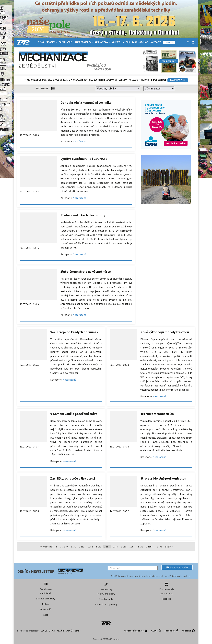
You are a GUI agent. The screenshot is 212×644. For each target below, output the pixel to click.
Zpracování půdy (78, 80)
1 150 (73, 547)
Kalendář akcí (178, 80)
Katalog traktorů (139, 80)
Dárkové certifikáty (46, 599)
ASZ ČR (60, 631)
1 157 (132, 547)
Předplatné (66, 42)
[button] (177, 567)
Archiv (127, 42)
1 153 (99, 547)
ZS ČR (52, 631)
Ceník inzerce (166, 594)
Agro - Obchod (140, 42)
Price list (166, 599)
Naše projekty (84, 42)
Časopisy (51, 42)
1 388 (159, 547)
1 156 (124, 547)
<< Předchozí (46, 547)
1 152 (90, 547)
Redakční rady (106, 599)
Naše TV (117, 42)
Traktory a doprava (35, 80)
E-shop (46, 604)
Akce (46, 615)
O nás (41, 42)
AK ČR (44, 631)
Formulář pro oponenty (106, 604)
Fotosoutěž (46, 609)
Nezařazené (80, 141)
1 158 (140, 547)
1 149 (65, 547)
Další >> (169, 547)
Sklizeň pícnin (97, 80)
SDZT (78, 631)
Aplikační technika (117, 80)
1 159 (149, 547)
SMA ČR (69, 631)
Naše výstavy (102, 42)
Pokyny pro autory (106, 594)
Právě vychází (159, 80)
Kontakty (155, 42)
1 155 (115, 547)
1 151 (82, 547)
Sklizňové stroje (58, 80)
